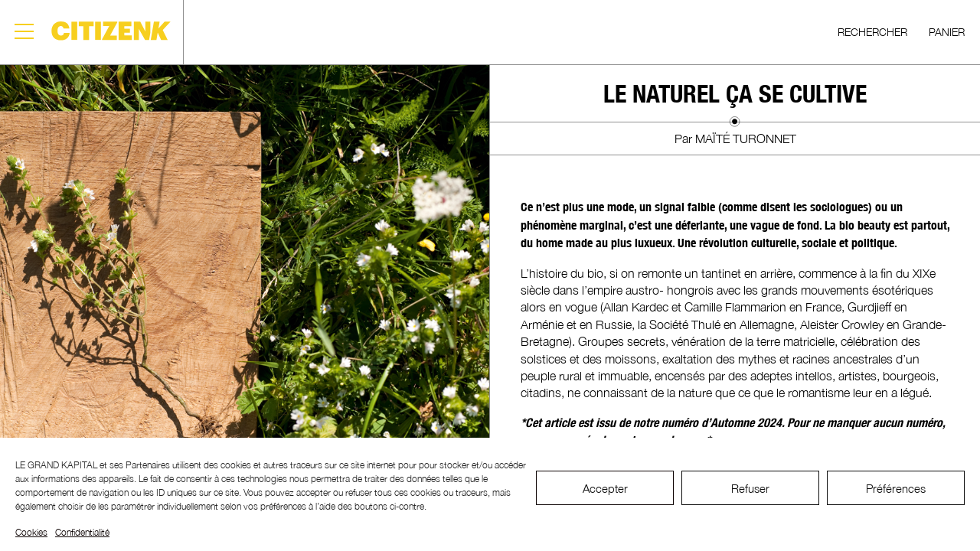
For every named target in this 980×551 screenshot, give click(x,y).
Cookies (31, 532)
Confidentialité (82, 532)
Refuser (750, 488)
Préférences (896, 488)
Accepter (605, 488)
